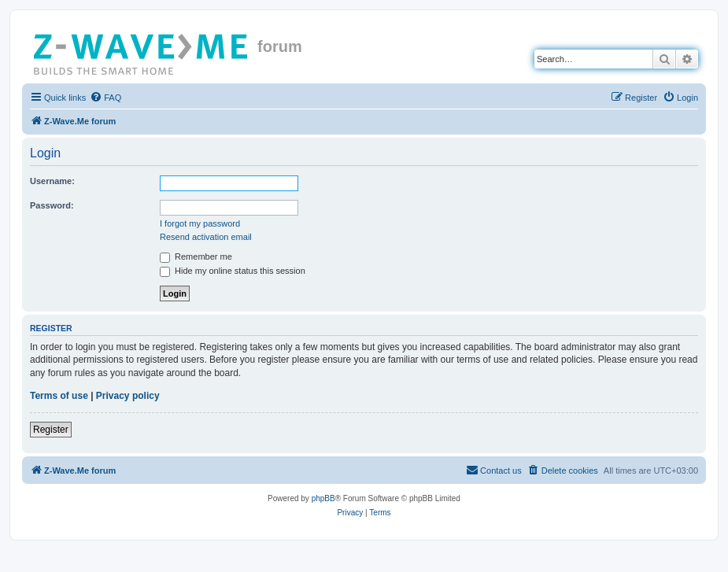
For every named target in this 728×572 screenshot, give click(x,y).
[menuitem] (105, 98)
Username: (52, 181)
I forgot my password (200, 223)
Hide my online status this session (233, 271)
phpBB (323, 498)
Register (51, 430)
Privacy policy (128, 396)
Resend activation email (206, 237)
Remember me (196, 256)
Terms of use (59, 396)
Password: (52, 205)
